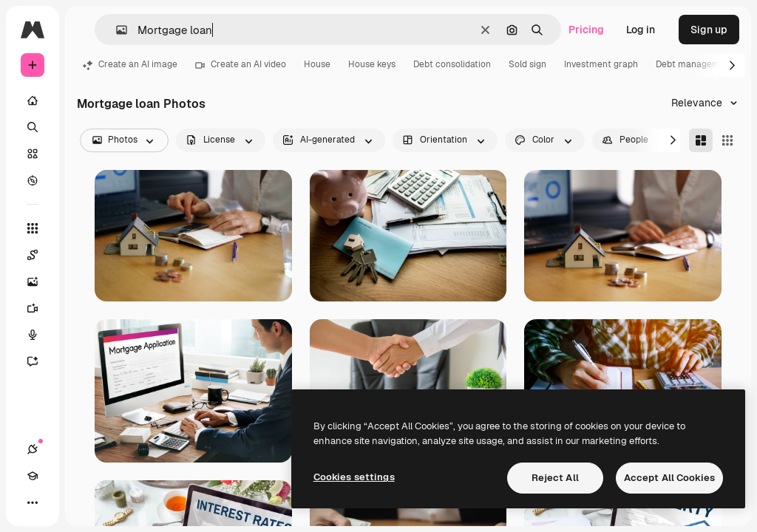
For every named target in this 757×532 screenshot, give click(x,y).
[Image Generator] (40, 282)
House (317, 64)
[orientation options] (445, 140)
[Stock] (33, 154)
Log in (641, 30)
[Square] (727, 140)
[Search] (33, 127)
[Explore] (33, 180)
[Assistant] (40, 361)
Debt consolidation (452, 64)
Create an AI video (241, 64)
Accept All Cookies (669, 478)
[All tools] (33, 228)
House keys (372, 64)
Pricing (586, 30)
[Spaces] (40, 255)
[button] (116, 30)
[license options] (221, 140)
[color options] (545, 140)
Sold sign (527, 64)
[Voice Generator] (40, 335)
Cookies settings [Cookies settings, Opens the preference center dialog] (354, 477)
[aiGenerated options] (329, 140)
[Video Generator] (40, 308)
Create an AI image (130, 64)
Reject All (555, 478)
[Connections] (33, 449)
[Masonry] (701, 140)
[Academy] (33, 476)
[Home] (33, 100)
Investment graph (601, 64)
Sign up (709, 30)
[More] (33, 502)
